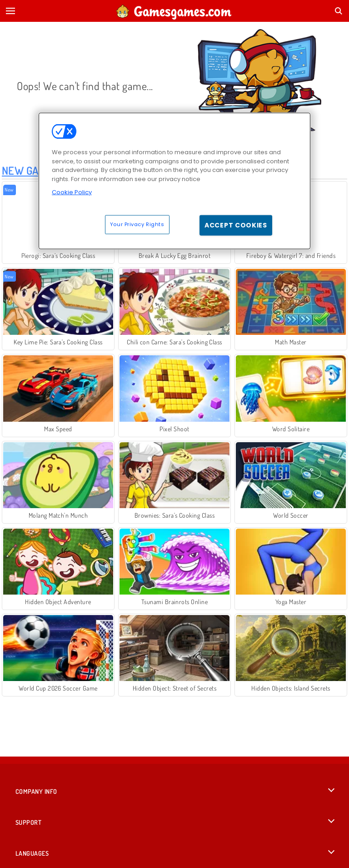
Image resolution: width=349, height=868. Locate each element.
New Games (30, 170)
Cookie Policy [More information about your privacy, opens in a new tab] (72, 192)
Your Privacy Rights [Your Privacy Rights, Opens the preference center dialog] (137, 224)
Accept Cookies (236, 225)
